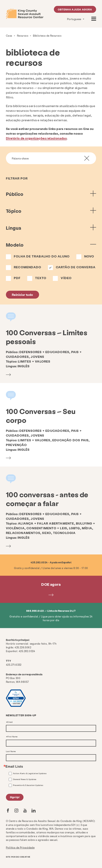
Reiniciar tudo (22, 295)
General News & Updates (25, 779)
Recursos (23, 36)
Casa (9, 36)
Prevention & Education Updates (28, 785)
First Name (12, 737)
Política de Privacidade (20, 847)
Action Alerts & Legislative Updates (30, 773)
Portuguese (74, 19)
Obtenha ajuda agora (75, 9)
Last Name (11, 751)
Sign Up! (15, 797)
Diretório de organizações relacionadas (36, 138)
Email (10, 722)
